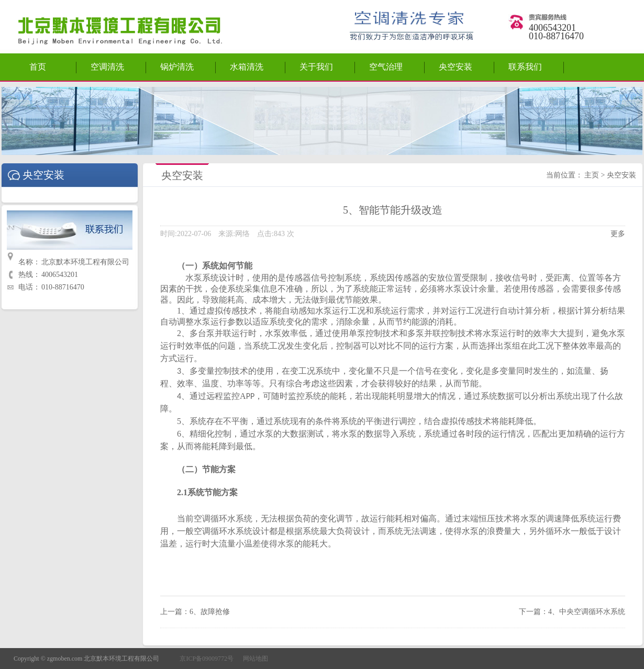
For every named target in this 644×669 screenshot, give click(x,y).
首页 (38, 67)
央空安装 (456, 67)
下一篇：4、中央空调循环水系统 (572, 612)
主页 (592, 175)
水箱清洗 (247, 67)
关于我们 (316, 67)
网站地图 (256, 659)
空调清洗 (107, 67)
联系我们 (525, 67)
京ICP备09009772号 (207, 659)
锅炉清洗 (177, 67)
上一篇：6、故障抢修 (195, 612)
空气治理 (386, 67)
